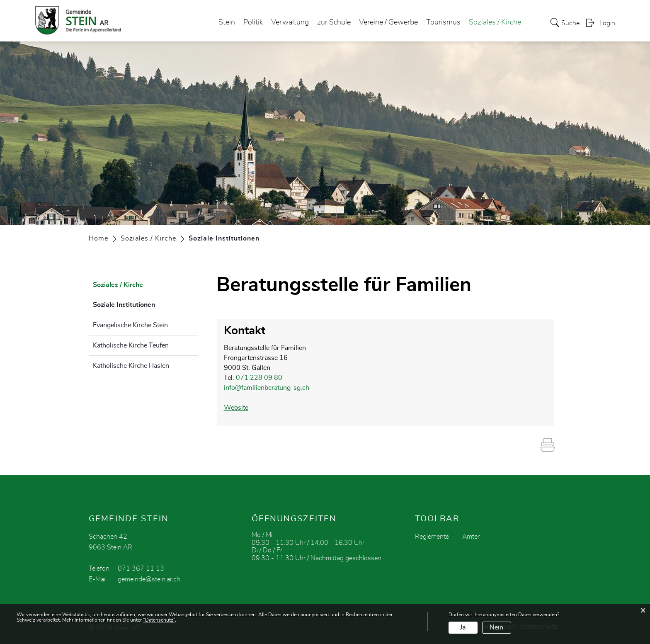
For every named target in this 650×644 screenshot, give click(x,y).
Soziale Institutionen (145, 304)
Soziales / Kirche (495, 22)
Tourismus (443, 22)
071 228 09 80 (259, 378)
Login (607, 23)
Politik (253, 22)
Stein (227, 22)
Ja (463, 627)
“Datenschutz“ (159, 620)
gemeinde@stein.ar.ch (149, 579)
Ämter (471, 537)
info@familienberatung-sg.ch (267, 388)
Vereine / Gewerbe (388, 22)
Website (240, 408)
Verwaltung (290, 22)
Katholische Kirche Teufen (131, 345)
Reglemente (432, 537)
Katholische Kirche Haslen (131, 366)
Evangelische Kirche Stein (130, 325)
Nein (496, 627)
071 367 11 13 (141, 569)
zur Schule (334, 22)
